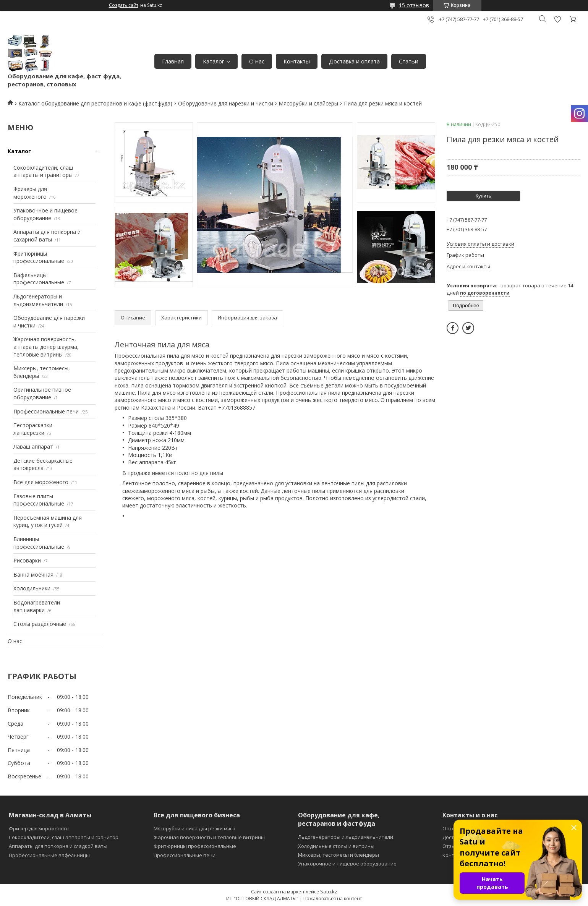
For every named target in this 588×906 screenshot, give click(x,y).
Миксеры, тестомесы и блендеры (339, 855)
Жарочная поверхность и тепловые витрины (209, 837)
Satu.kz (329, 891)
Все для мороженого (41, 482)
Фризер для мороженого (39, 828)
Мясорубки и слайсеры (308, 103)
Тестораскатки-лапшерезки (34, 429)
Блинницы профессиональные (39, 543)
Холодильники (32, 588)
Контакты (297, 61)
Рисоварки (27, 560)
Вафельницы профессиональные (39, 279)
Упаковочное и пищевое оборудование (45, 214)
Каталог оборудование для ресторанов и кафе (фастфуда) (95, 103)
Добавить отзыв (557, 19)
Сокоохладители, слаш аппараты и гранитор (64, 837)
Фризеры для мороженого (30, 193)
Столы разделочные (40, 624)
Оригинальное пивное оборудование (42, 393)
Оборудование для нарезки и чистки (226, 103)
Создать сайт (124, 5)
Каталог (214, 61)
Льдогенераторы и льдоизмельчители (38, 300)
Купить (483, 196)
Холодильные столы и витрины (336, 846)
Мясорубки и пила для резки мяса (194, 828)
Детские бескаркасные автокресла (43, 464)
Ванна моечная (33, 575)
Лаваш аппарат (33, 447)
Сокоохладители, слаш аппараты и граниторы (43, 171)
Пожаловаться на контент (333, 899)
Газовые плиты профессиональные (39, 500)
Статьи (409, 61)
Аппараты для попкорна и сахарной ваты (47, 236)
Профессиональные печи (46, 411)
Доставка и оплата (354, 61)
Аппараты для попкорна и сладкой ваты (58, 846)
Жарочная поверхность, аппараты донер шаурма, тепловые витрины (46, 347)
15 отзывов (414, 5)
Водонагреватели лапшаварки (37, 606)
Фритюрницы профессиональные (39, 257)
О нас (257, 61)
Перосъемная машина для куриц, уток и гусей (48, 521)
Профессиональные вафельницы (49, 855)
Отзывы (452, 846)
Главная (173, 61)
